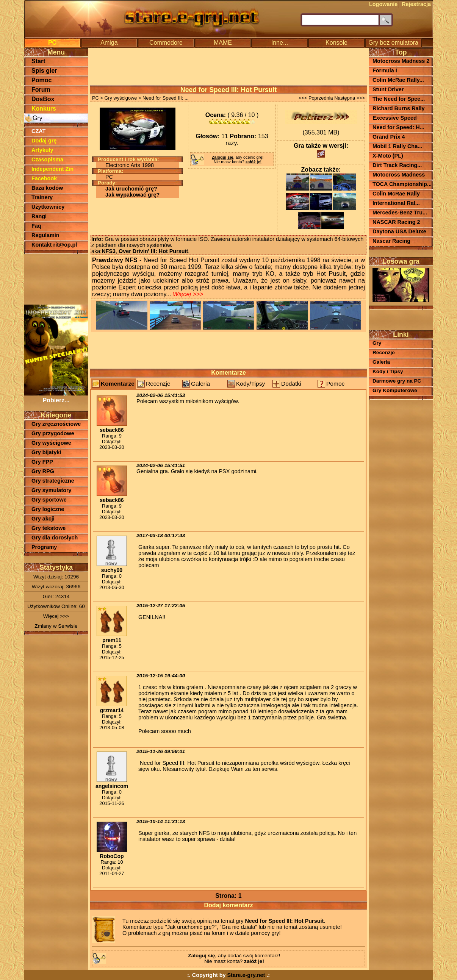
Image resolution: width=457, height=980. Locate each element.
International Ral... (396, 203)
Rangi (39, 216)
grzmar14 (112, 710)
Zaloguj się (223, 157)
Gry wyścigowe (51, 443)
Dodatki (291, 384)
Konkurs (44, 109)
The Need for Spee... (399, 99)
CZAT (38, 131)
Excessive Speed (395, 118)
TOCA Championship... (402, 184)
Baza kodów (47, 188)
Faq (36, 226)
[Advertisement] (56, 278)
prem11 (112, 640)
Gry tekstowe (49, 528)
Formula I (385, 70)
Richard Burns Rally (399, 108)
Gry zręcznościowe (56, 424)
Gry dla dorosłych (55, 538)
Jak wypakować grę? (132, 195)
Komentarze (118, 384)
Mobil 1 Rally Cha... (397, 146)
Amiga (109, 43)
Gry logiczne (48, 509)
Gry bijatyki (46, 452)
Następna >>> (350, 98)
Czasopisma (47, 159)
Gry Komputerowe (395, 390)
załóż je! (254, 162)
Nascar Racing (391, 241)
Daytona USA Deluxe (399, 231)
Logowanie (383, 4)
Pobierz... (56, 397)
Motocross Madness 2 (401, 61)
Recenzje (158, 384)
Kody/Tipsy (250, 384)
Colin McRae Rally (396, 194)
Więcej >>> (56, 616)
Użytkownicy (48, 207)
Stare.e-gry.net (246, 975)
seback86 (112, 430)
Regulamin (45, 235)
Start (38, 61)
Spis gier (44, 71)
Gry (38, 118)
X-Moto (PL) (388, 156)
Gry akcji (43, 519)
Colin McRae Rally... (398, 80)
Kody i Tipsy (388, 371)
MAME (223, 43)
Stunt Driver (388, 89)
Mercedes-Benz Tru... (400, 213)
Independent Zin (52, 169)
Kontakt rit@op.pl (54, 245)
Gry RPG (43, 471)
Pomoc (41, 80)
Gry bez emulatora (393, 43)
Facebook (44, 178)
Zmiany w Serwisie (56, 626)
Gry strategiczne (53, 481)
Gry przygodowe (53, 433)
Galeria (200, 384)
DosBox (43, 99)
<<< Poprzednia (316, 98)
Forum (41, 90)
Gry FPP (42, 462)
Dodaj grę (44, 141)
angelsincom (112, 786)
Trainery (42, 197)
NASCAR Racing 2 (396, 222)
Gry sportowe (49, 500)
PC (52, 43)
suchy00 (112, 570)
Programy (44, 547)
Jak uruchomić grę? (131, 189)
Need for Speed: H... (398, 127)
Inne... (280, 43)
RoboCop (112, 856)
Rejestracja (416, 4)
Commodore (166, 43)
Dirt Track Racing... (397, 165)
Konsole (336, 43)
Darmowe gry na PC (397, 381)
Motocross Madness (399, 175)
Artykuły (42, 150)
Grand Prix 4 (389, 137)
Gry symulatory (52, 490)
